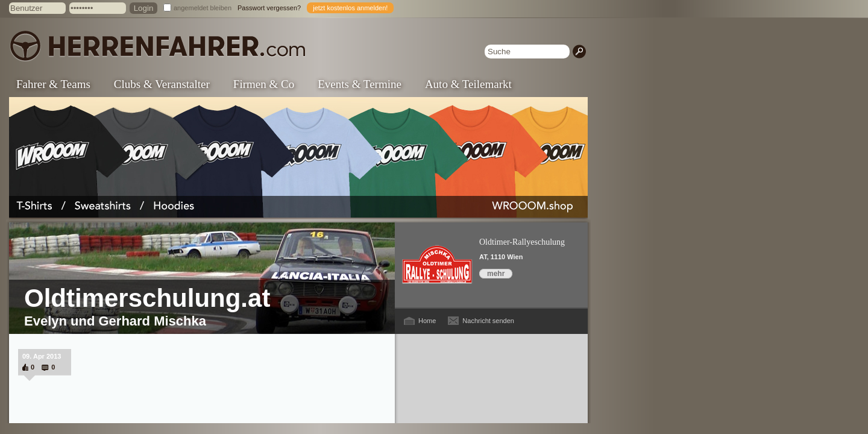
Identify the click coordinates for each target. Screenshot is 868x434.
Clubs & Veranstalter (162, 84)
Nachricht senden (488, 321)
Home (427, 321)
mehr (496, 274)
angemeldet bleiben (203, 8)
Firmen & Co (264, 84)
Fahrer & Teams (53, 84)
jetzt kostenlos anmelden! (350, 8)
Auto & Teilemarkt (468, 84)
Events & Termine (360, 84)
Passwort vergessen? (269, 8)
